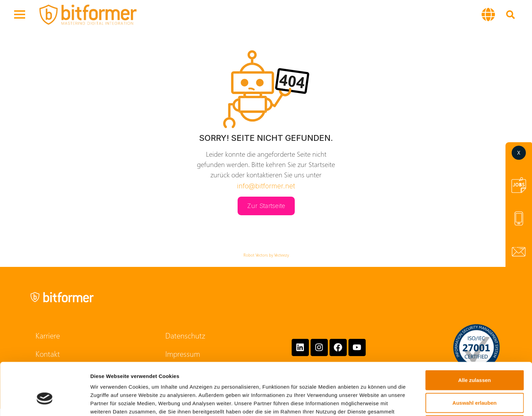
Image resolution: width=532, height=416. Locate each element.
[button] (488, 14)
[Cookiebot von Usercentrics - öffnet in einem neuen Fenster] (45, 403)
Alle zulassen (474, 340)
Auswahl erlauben (474, 363)
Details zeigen (366, 402)
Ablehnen (474, 385)
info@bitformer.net (266, 186)
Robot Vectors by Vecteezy (266, 255)
